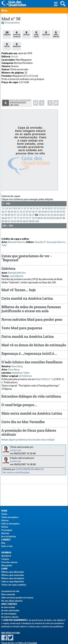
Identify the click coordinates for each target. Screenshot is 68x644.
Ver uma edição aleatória (12, 601)
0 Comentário (12, 23)
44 (58, 201)
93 (15, 211)
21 (52, 198)
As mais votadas (8, 607)
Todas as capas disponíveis (13, 582)
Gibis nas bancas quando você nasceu (17, 598)
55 (27, 205)
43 (55, 201)
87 (61, 208)
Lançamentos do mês (10, 591)
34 (27, 201)
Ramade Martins (17, 238)
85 (55, 208)
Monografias (7, 565)
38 (39, 201)
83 (48, 208)
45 (61, 201)
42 (51, 201)
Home (4, 511)
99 (33, 211)
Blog (3, 543)
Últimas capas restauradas (13, 575)
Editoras (5, 520)
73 (18, 208)
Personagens (7, 530)
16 (37, 198)
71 (12, 208)
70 (9, 208)
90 (6, 211)
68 (3, 208)
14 (31, 198)
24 (61, 198)
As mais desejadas (9, 614)
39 (42, 201)
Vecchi (15, 57)
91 (9, 211)
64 (55, 205)
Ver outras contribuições (16, 473)
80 (39, 208)
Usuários (6, 553)
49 (9, 205)
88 (64, 208)
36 (33, 201)
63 (52, 205)
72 (15, 208)
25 (64, 198)
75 (24, 208)
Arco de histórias (9, 537)
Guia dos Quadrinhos (15, 620)
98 (30, 211)
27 (6, 201)
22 (55, 198)
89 (3, 211)
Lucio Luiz (16, 450)
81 (42, 208)
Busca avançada (8, 594)
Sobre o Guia (7, 546)
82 (45, 208)
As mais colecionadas (10, 610)
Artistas (5, 527)
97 (27, 211)
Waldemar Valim (21, 368)
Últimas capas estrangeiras (13, 578)
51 (15, 205)
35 (30, 201)
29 (12, 201)
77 (30, 208)
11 (22, 198)
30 (15, 201)
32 (21, 201)
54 (24, 205)
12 (25, 198)
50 (12, 205)
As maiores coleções (10, 617)
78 (33, 208)
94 (18, 211)
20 (49, 198)
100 (37, 211)
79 (36, 208)
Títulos (4, 514)
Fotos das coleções (9, 562)
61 (46, 205)
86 (58, 208)
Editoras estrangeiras (10, 524)
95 (21, 211)
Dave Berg (17, 362)
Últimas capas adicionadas (13, 572)
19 (46, 198)
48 (6, 205)
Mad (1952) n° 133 (45, 375)
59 (40, 205)
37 (36, 201)
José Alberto (16, 272)
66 (61, 205)
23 (58, 198)
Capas (4, 569)
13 (28, 198)
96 (24, 211)
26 (3, 201)
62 (49, 205)
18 (43, 198)
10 (19, 198)
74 (21, 208)
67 (64, 205)
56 (30, 205)
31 (18, 201)
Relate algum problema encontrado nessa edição (28, 440)
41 (48, 201)
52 (18, 205)
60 (43, 205)
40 (45, 201)
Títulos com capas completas (14, 585)
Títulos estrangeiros (10, 517)
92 (12, 211)
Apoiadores (6, 556)
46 (64, 201)
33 (24, 201)
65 (58, 205)
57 (33, 205)
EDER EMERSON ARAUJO (30, 469)
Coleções (5, 559)
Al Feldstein (25, 372)
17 (40, 198)
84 (51, 208)
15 (34, 198)
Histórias (5, 533)
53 (21, 205)
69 (6, 208)
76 (27, 208)
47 (3, 205)
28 (9, 201)
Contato (6, 540)
